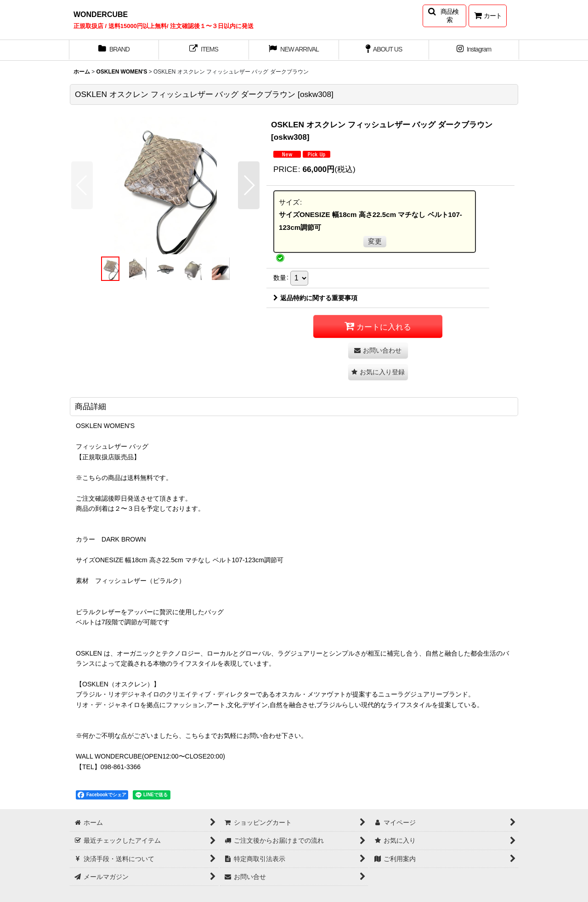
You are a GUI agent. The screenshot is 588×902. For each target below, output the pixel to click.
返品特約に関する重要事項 (315, 298)
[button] (444, 16)
